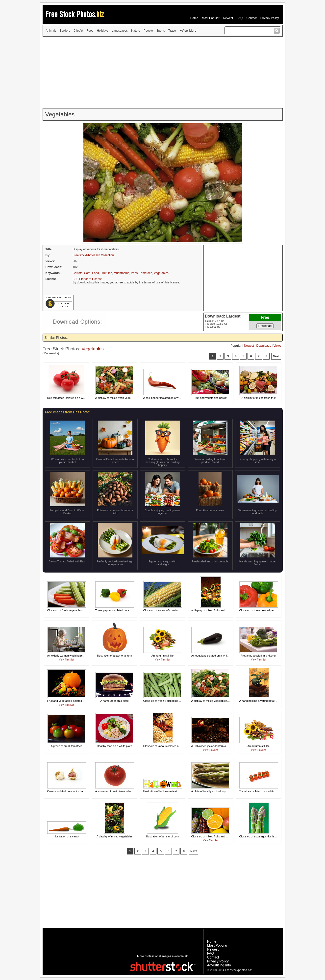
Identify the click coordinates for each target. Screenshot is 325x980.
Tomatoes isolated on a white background (264, 791)
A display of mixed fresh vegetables (117, 398)
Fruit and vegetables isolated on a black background (79, 701)
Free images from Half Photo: (68, 412)
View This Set (66, 660)
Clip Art (78, 31)
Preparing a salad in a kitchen (259, 656)
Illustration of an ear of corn (162, 836)
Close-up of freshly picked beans (163, 701)
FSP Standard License (88, 279)
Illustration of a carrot (66, 836)
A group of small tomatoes (66, 746)
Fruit (103, 273)
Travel (172, 31)
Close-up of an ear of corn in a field (164, 610)
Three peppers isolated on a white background (123, 610)
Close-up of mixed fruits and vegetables (215, 836)
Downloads (264, 346)
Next (276, 356)
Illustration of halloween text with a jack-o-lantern (173, 791)
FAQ (240, 18)
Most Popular (211, 18)
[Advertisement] (163, 72)
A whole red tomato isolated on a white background (126, 791)
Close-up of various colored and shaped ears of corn (175, 746)
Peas (134, 273)
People (148, 31)
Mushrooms (122, 273)
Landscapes (120, 31)
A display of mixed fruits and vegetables (215, 610)
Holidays (102, 31)
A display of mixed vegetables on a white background (223, 701)
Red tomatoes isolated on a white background (75, 398)
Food (90, 31)
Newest (228, 18)
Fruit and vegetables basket (211, 398)
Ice (110, 273)
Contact (251, 18)
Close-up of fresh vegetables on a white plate (75, 610)
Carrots (78, 273)
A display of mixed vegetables (114, 836)
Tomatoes (146, 273)
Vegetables (161, 273)
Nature (136, 31)
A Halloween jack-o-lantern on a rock (213, 746)
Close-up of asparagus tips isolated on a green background (275, 836)
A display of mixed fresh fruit (259, 398)
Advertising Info (219, 965)
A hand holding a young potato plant (261, 701)
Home (194, 18)
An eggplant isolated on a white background (218, 656)
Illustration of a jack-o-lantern (114, 656)
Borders (65, 31)
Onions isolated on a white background (71, 791)
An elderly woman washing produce (69, 656)
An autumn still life (162, 656)
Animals (51, 31)
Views (277, 346)
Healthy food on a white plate (115, 746)
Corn (87, 273)
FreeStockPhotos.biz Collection (93, 255)
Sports (161, 31)
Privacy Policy (270, 18)
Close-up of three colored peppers (260, 610)
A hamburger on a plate (114, 701)
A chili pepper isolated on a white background (171, 398)
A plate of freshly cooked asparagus (213, 791)
